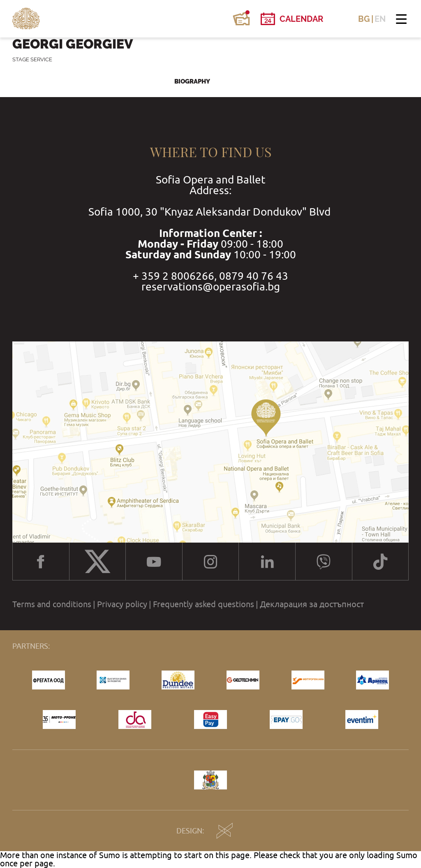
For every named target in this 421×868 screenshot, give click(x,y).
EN (380, 19)
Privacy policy (122, 604)
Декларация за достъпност (312, 604)
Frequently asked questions (204, 604)
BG (364, 19)
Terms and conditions (52, 604)
